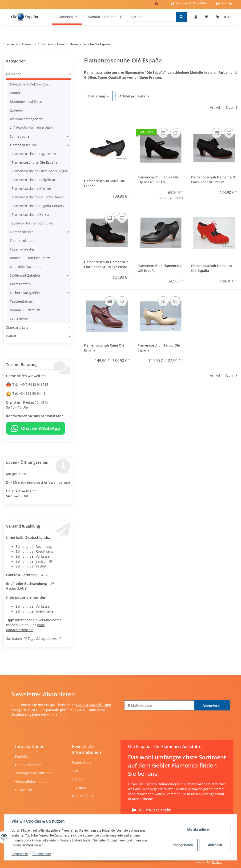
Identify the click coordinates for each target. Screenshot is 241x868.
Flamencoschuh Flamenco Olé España (212, 268)
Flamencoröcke (22, 232)
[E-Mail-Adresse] (159, 705)
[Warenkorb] (225, 17)
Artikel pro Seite (132, 96)
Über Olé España (28, 765)
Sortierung (96, 96)
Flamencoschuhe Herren (31, 214)
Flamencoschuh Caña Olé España (104, 348)
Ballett (11, 336)
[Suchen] (152, 17)
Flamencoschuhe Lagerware (34, 154)
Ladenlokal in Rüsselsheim (192, 3)
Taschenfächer (22, 301)
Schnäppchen (21, 136)
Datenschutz (81, 762)
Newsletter (24, 790)
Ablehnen (215, 845)
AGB (75, 771)
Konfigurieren (183, 845)
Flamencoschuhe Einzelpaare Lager (40, 171)
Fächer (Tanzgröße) (25, 293)
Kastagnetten (20, 284)
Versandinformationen (33, 781)
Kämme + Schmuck (25, 310)
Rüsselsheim (152, 810)
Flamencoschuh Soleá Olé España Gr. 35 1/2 (158, 180)
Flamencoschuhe (23, 145)
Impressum (80, 787)
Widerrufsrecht (84, 796)
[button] (196, 17)
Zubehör (17, 110)
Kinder (15, 93)
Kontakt (21, 756)
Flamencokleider (23, 241)
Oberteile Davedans (26, 267)
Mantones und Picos (26, 102)
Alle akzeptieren (199, 829)
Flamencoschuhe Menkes (32, 188)
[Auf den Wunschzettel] (175, 133)
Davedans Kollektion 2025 (30, 84)
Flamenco (14, 74)
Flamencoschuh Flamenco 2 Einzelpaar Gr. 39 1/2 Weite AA (106, 265)
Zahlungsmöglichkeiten (33, 773)
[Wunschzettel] (206, 17)
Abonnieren (212, 705)
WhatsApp (227, 3)
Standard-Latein (19, 327)
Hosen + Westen (23, 249)
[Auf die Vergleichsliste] (163, 133)
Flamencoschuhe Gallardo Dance (38, 197)
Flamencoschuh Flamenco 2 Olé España (160, 268)
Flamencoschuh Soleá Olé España (104, 183)
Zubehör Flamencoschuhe (32, 223)
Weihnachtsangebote (27, 119)
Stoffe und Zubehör (25, 275)
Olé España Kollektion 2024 (31, 128)
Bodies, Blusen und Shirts (30, 258)
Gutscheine (19, 319)
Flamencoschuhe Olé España (35, 162)
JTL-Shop (217, 862)
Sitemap (78, 779)
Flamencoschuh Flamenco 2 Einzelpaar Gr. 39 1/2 (213, 180)
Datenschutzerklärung (94, 705)
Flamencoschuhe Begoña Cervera (38, 206)
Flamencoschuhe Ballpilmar (34, 180)
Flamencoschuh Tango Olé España (159, 348)
